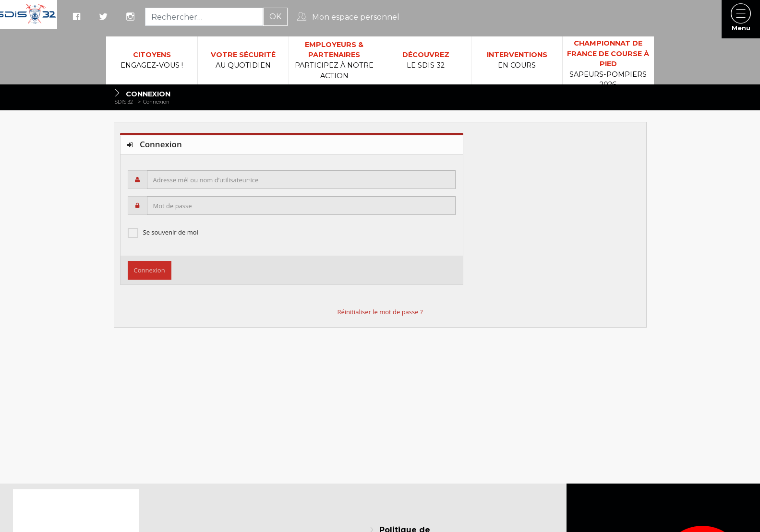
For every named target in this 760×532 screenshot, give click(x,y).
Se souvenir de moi (171, 232)
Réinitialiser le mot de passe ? (380, 312)
